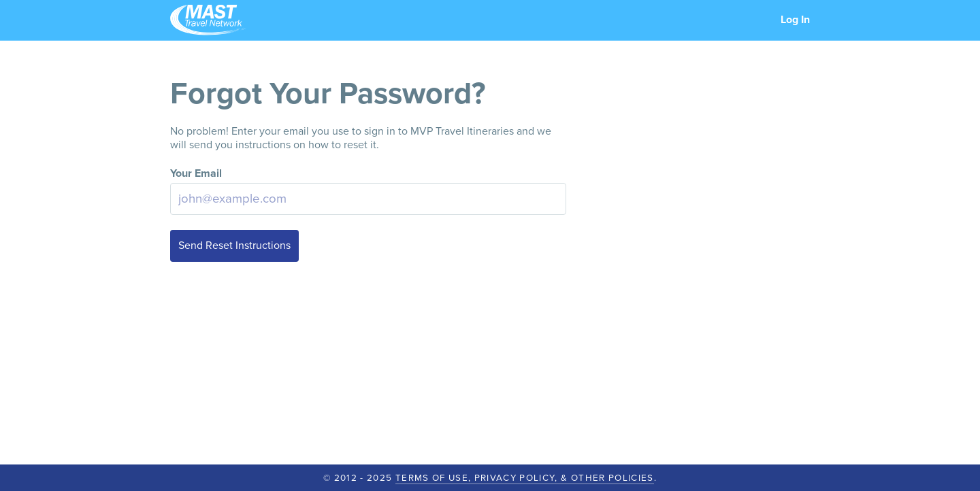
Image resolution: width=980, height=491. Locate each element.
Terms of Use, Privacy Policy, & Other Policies (525, 478)
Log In (795, 20)
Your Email (196, 173)
